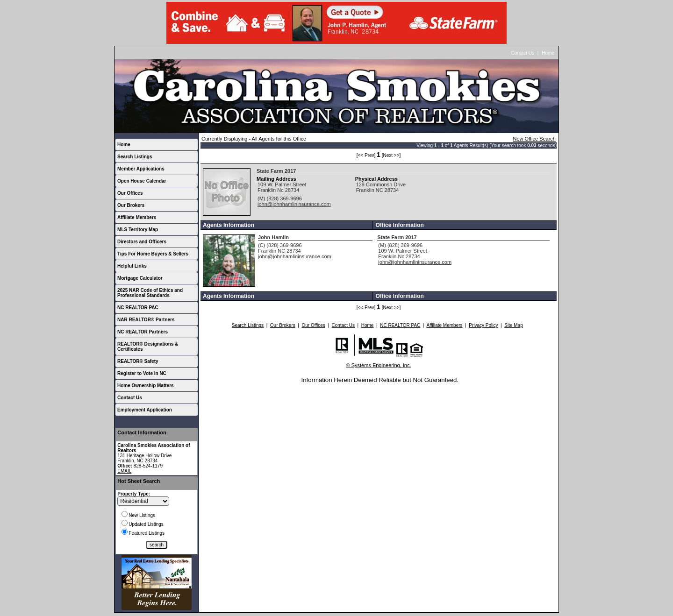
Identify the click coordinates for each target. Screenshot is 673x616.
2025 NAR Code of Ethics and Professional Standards (150, 293)
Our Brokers (131, 205)
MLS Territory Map (138, 230)
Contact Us (523, 53)
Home (548, 53)
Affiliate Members (137, 217)
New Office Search (534, 139)
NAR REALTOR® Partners (146, 320)
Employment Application (145, 410)
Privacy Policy (483, 325)
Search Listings (135, 157)
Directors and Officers (142, 242)
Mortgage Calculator (140, 278)
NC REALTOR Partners (143, 332)
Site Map (513, 325)
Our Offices (130, 193)
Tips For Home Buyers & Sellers (153, 254)
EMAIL (124, 471)
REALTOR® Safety (138, 361)
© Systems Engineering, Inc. (379, 365)
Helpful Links (132, 266)
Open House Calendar (142, 181)
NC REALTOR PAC (138, 308)
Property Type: (134, 494)
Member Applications (141, 169)
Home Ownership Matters (146, 386)
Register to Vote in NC (142, 373)
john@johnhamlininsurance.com (294, 204)
